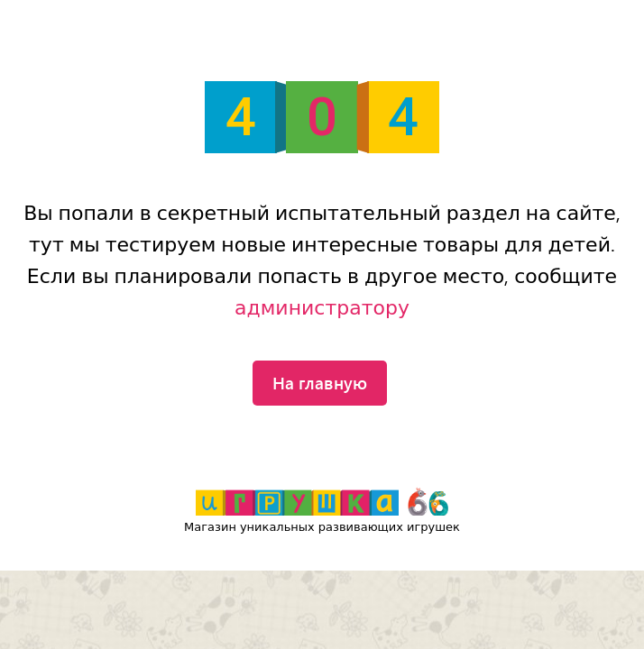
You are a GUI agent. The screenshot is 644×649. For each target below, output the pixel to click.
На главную (320, 382)
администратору (322, 308)
